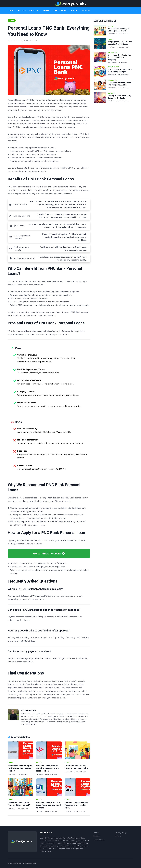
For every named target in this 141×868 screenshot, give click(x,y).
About (96, 833)
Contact (97, 836)
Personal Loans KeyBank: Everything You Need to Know (76, 805)
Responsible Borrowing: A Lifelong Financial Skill (118, 30)
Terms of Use (99, 840)
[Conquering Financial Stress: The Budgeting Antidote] (101, 84)
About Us (74, 11)
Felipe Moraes (14, 41)
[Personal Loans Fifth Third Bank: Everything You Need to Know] (49, 787)
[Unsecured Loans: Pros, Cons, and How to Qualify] (20, 787)
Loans (46, 11)
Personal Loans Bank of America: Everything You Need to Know (47, 768)
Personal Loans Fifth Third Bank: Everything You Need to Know (49, 805)
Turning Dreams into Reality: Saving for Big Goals (120, 97)
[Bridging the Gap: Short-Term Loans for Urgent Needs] (101, 44)
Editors (86, 11)
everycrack (17, 863)
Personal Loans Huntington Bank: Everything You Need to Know (20, 768)
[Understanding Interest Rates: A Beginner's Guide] (78, 750)
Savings (22, 11)
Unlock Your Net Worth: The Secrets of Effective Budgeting (119, 57)
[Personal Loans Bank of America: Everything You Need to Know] (49, 750)
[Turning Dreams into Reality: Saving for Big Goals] (101, 98)
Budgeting (35, 11)
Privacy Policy (121, 833)
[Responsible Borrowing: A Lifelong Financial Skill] (101, 30)
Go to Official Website (49, 553)
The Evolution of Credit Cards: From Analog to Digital (120, 71)
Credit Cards (59, 11)
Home (12, 11)
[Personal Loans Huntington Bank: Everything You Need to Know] (20, 750)
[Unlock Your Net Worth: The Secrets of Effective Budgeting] (101, 57)
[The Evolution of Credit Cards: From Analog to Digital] (101, 71)
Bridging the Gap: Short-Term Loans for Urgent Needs (120, 43)
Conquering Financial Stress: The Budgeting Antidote (120, 84)
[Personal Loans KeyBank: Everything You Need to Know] (78, 787)
